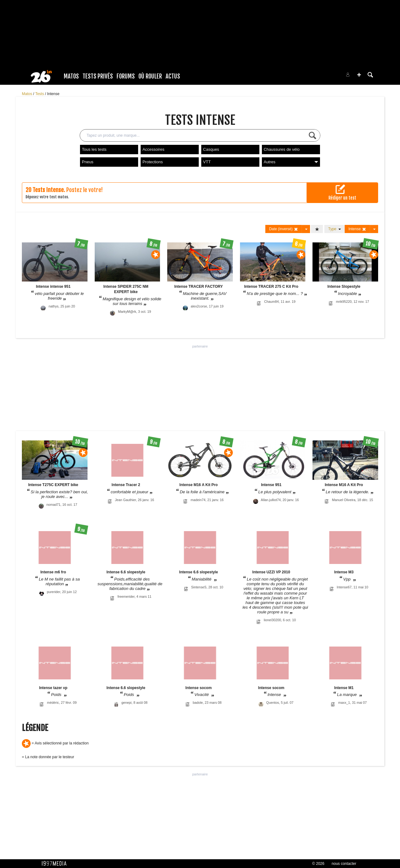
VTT (207, 162)
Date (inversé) (284, 229)
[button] (359, 75)
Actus (173, 76)
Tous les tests (94, 149)
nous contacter (344, 864)
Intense (53, 94)
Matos (71, 76)
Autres (291, 162)
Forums (126, 76)
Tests (40, 94)
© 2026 (318, 864)
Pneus (88, 162)
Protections (153, 162)
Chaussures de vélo (282, 149)
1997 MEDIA (56, 864)
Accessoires (153, 149)
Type (335, 229)
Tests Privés (98, 76)
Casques (211, 149)
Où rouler (150, 76)
